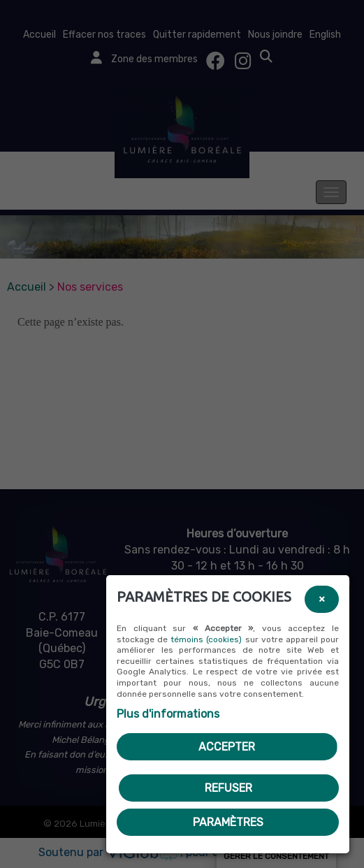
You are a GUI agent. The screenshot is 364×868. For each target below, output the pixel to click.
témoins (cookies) (206, 639)
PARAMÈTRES (228, 822)
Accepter (227, 747)
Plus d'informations (168, 714)
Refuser (228, 788)
